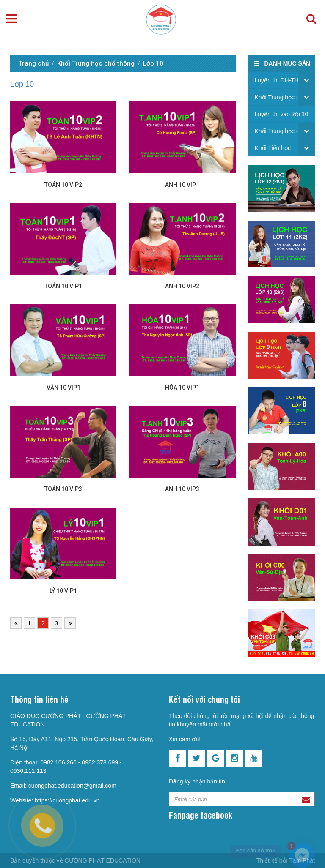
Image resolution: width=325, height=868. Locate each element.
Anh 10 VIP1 (182, 185)
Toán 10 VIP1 (63, 286)
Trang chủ (34, 63)
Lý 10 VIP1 (63, 591)
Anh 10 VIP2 (182, 286)
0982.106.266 (58, 762)
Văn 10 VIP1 (63, 388)
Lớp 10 (153, 63)
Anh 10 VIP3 (182, 489)
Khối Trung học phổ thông (96, 63)
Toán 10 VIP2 (63, 185)
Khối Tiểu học (273, 148)
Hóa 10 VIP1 (182, 388)
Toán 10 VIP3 (63, 489)
